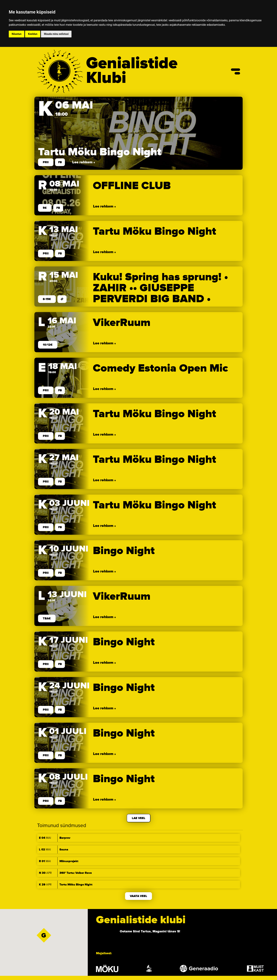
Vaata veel (138, 896)
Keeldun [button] (33, 34)
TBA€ (47, 618)
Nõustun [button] (17, 34)
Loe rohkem (83, 162)
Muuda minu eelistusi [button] (56, 34)
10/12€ (48, 345)
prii (46, 162)
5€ (45, 208)
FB (60, 162)
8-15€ (47, 299)
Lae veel (139, 818)
